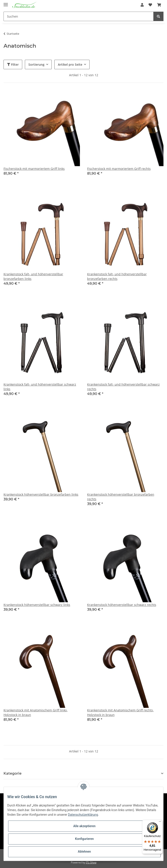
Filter (13, 64)
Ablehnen (84, 852)
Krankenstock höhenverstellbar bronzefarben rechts (121, 497)
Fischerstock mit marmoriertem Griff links (34, 169)
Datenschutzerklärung (83, 815)
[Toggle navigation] (6, 3)
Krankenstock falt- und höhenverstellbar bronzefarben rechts (117, 276)
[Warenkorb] (159, 5)
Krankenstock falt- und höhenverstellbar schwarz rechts (123, 387)
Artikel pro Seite (70, 64)
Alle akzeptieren (84, 826)
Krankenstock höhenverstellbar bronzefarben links (41, 494)
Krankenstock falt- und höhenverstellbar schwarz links (40, 387)
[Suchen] (79, 16)
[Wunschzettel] (150, 5)
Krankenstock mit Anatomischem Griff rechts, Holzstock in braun (120, 712)
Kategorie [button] (13, 773)
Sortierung (36, 64)
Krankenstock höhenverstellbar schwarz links (37, 605)
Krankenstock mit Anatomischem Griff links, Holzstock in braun (36, 712)
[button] (142, 5)
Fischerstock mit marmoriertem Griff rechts (119, 169)
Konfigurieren (84, 839)
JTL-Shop (91, 862)
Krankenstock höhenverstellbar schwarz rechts (122, 605)
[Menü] (160, 823)
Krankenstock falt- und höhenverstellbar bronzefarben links (33, 276)
